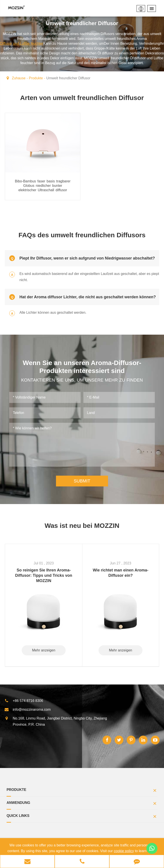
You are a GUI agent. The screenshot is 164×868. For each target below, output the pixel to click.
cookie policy (124, 851)
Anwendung (82, 804)
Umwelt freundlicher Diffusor (68, 78)
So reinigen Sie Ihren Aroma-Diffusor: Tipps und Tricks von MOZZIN (44, 575)
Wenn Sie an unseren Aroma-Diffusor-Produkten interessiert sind (82, 367)
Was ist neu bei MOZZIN (82, 525)
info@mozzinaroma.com (28, 709)
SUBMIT (82, 481)
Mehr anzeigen (44, 650)
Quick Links (82, 817)
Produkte (36, 78)
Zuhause (19, 78)
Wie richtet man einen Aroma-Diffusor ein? (120, 573)
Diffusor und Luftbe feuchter (22, 44)
